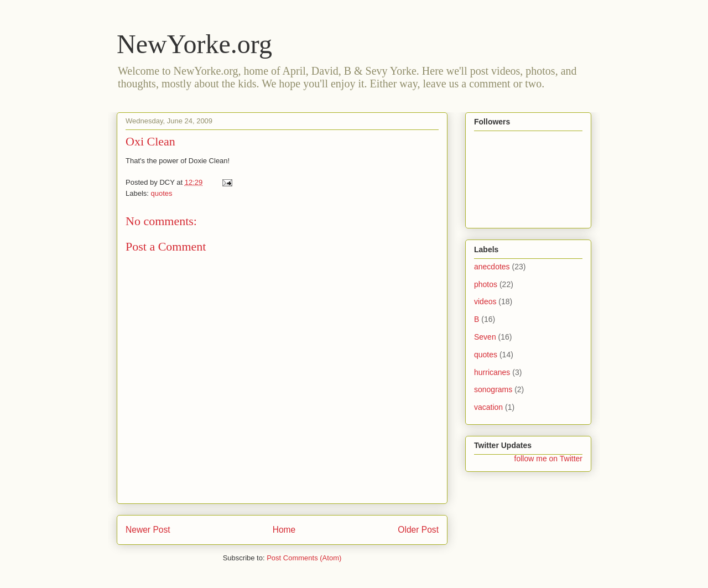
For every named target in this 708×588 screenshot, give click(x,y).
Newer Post (148, 530)
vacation (488, 407)
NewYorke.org (194, 44)
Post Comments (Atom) (304, 558)
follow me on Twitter (548, 459)
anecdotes (492, 267)
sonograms (493, 389)
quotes (162, 193)
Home (284, 530)
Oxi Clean (150, 141)
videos (485, 301)
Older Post (418, 530)
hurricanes (492, 372)
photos (486, 284)
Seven (485, 337)
